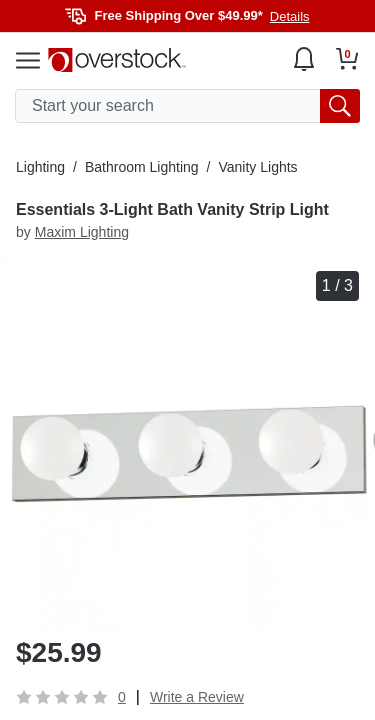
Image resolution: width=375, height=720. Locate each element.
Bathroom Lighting (142, 167)
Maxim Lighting (82, 232)
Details (290, 16)
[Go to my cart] (347, 59)
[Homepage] (117, 60)
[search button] (340, 106)
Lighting (40, 167)
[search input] (187, 106)
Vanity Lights (257, 167)
